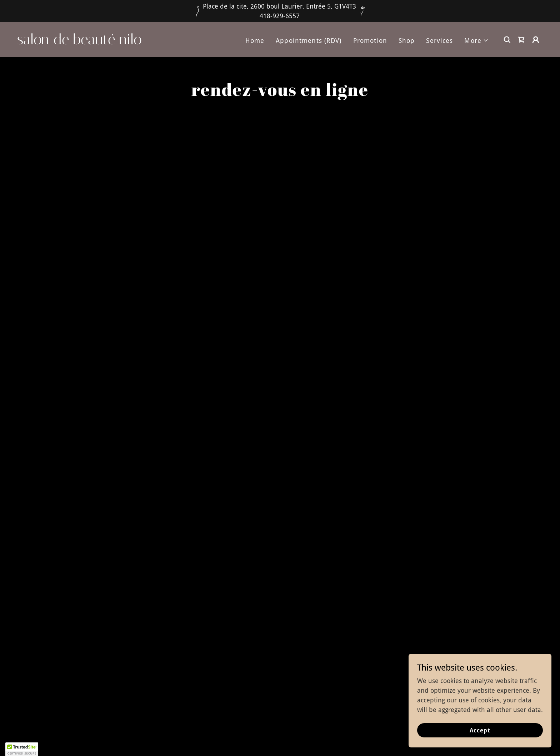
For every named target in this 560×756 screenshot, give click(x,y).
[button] (476, 41)
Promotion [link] (370, 41)
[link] (91, 42)
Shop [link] (407, 41)
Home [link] (255, 41)
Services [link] (439, 41)
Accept (480, 730)
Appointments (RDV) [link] (309, 41)
